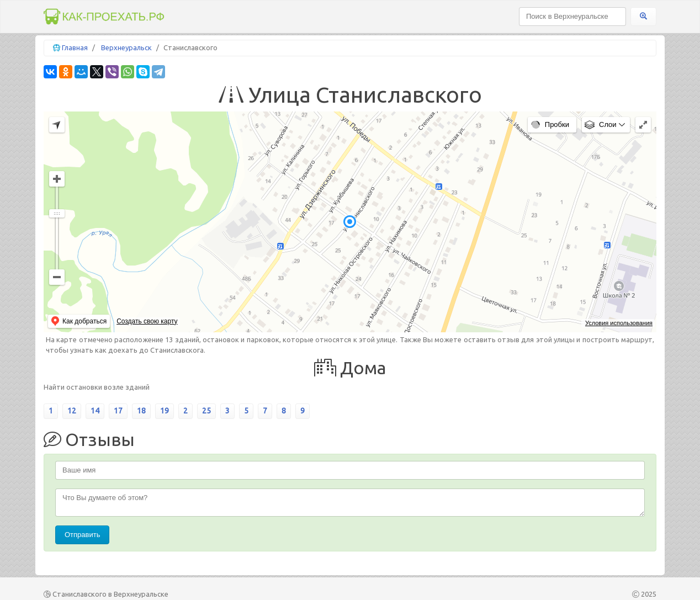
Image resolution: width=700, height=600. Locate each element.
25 (206, 411)
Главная (75, 47)
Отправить (82, 535)
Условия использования (619, 323)
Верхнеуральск (126, 47)
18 (141, 411)
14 (95, 411)
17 (118, 411)
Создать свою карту (147, 321)
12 (72, 411)
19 (165, 411)
